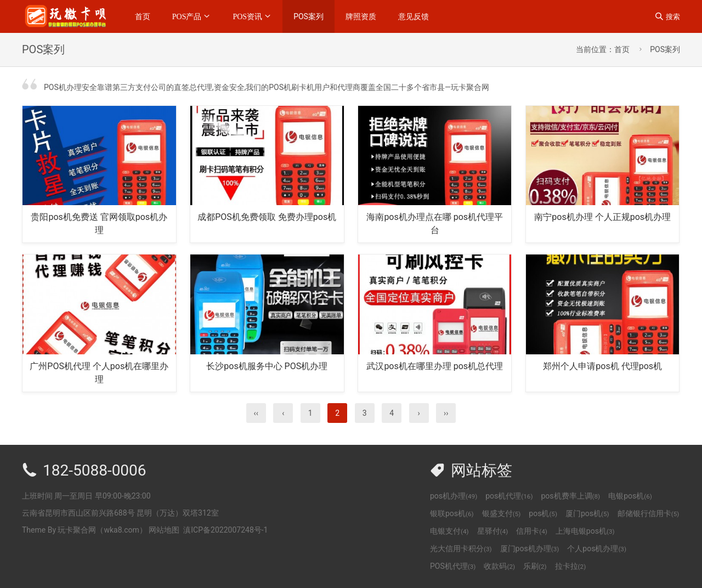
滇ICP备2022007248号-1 (225, 530)
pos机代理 (509, 496)
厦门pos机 (587, 513)
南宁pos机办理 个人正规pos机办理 (602, 217)
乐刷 (535, 566)
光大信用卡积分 (461, 549)
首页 (143, 16)
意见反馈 (414, 16)
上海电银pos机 (585, 531)
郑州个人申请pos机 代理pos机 (602, 366)
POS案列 (308, 16)
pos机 (543, 513)
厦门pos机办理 (530, 549)
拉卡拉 (571, 566)
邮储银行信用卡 (649, 513)
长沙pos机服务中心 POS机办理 (267, 366)
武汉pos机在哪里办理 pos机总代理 (435, 366)
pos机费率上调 (570, 496)
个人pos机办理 (597, 549)
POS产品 (187, 16)
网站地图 (164, 530)
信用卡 (532, 531)
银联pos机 (452, 513)
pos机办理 (454, 496)
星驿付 (493, 531)
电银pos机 (630, 496)
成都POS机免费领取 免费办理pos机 (267, 217)
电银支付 (449, 531)
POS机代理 (453, 566)
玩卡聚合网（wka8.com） (102, 530)
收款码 (499, 566)
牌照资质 (361, 16)
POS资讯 (247, 16)
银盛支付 (502, 513)
